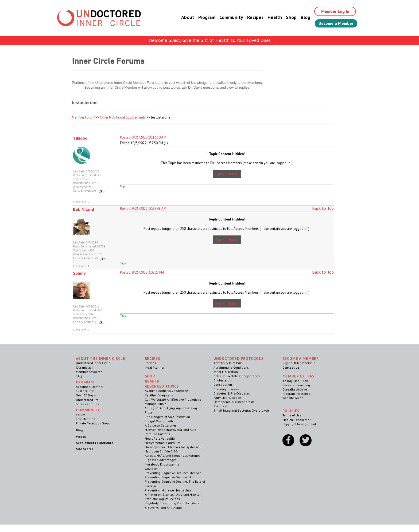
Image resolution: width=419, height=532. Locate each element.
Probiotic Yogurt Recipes (162, 499)
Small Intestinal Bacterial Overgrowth (241, 410)
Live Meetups (86, 419)
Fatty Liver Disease (227, 398)
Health (273, 17)
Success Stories (87, 404)
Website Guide (293, 398)
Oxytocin (151, 469)
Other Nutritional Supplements (123, 117)
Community (230, 17)
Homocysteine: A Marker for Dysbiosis (172, 447)
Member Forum (83, 117)
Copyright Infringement (299, 424)
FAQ (79, 376)
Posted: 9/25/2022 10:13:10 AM (143, 137)
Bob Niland (84, 209)
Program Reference (296, 394)
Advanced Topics (162, 386)
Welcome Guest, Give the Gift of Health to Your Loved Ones (210, 40)
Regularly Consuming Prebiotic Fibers (172, 503)
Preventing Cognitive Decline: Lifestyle (173, 473)
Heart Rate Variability (160, 438)
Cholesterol (222, 380)
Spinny (79, 273)
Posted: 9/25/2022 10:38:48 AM (143, 209)
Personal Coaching (296, 385)
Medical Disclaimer (296, 420)
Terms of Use (292, 415)
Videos (81, 437)
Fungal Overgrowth (159, 421)
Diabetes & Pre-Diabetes (232, 393)
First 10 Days (85, 391)
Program (205, 17)
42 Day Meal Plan (295, 381)
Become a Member (335, 23)
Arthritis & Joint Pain (228, 363)
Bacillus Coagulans (159, 395)
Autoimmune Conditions (231, 367)
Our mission (85, 367)
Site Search (85, 449)
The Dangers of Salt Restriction (167, 417)
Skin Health (222, 406)
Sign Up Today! (227, 174)
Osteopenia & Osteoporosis (234, 402)
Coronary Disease (226, 389)
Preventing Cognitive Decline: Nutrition (173, 477)
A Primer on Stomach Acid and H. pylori (173, 494)
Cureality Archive (295, 389)
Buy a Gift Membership (299, 363)
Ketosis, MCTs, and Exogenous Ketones (173, 456)
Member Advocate (89, 372)
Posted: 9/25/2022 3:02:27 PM (142, 272)
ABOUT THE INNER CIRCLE (100, 358)
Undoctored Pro (87, 400)
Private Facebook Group (93, 423)
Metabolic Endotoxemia (162, 464)
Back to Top (323, 208)
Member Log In (334, 11)
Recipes (254, 17)
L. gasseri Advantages (161, 460)
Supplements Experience (95, 443)
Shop (290, 17)
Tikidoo (80, 138)
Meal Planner (155, 367)
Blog (304, 17)
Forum (81, 415)
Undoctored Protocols (239, 358)
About (186, 17)
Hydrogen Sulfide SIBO (161, 451)
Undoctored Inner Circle (93, 363)
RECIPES (153, 358)
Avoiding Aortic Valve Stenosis (167, 391)
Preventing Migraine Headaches (168, 490)
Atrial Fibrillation (226, 372)
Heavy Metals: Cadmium (163, 443)
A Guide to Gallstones (161, 425)
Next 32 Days (86, 395)
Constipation (223, 385)
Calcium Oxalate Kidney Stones (237, 376)
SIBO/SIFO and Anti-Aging (163, 508)
